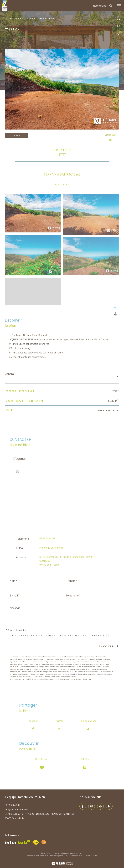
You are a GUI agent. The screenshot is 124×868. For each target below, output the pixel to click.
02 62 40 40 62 (47, 538)
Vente (18, 18)
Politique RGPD (84, 856)
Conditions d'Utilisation (68, 679)
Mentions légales (56, 856)
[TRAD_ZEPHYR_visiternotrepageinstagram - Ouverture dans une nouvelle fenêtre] (92, 806)
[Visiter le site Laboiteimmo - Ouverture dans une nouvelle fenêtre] (62, 861)
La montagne (30, 18)
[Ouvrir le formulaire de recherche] (103, 6)
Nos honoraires (33, 856)
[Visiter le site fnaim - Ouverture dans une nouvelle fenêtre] (36, 842)
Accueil (9, 18)
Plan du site (44, 856)
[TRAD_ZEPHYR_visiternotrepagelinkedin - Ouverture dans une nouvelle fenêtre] (109, 806)
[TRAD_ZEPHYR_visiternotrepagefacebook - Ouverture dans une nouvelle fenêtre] (83, 806)
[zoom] (33, 231)
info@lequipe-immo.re (51, 547)
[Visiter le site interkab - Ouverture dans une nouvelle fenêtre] (17, 842)
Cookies (94, 856)
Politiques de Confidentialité (46, 679)
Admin (66, 856)
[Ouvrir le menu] (119, 6)
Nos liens (74, 856)
